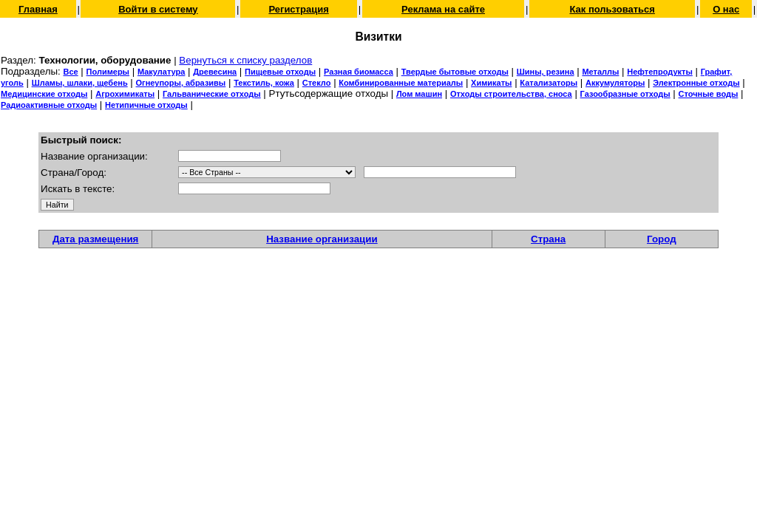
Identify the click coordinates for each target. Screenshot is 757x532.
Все (70, 72)
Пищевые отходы (280, 72)
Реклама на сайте (443, 9)
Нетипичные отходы (146, 105)
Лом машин (419, 94)
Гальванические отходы (212, 94)
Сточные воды (709, 94)
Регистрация (298, 9)
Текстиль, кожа (264, 83)
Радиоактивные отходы (49, 105)
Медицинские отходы (44, 94)
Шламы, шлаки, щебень (80, 83)
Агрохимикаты (125, 94)
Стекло (317, 83)
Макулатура (161, 72)
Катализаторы (549, 83)
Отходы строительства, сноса (511, 94)
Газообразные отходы (625, 94)
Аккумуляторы (615, 83)
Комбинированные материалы (401, 83)
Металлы (600, 72)
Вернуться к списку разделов (245, 60)
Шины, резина (546, 72)
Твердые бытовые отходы (455, 72)
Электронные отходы (696, 83)
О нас (726, 9)
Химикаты (491, 83)
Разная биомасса (359, 72)
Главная (38, 9)
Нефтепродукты (660, 72)
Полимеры (108, 72)
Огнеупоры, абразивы (181, 83)
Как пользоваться (612, 9)
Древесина (215, 72)
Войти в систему (158, 9)
